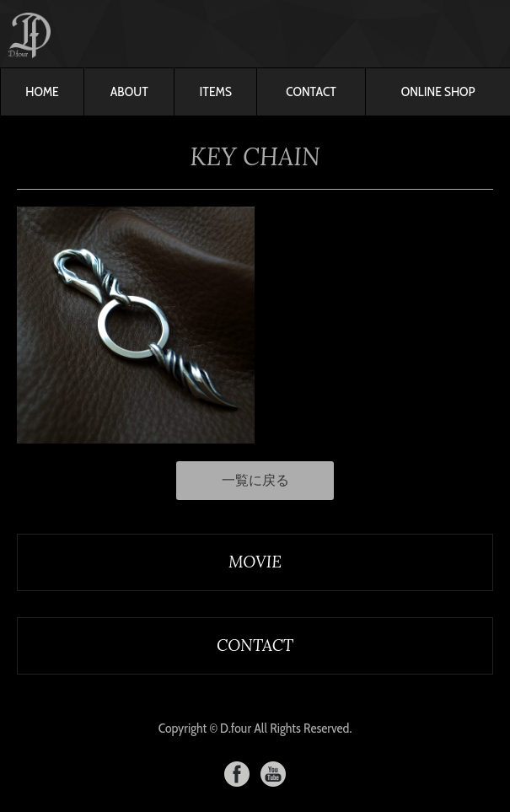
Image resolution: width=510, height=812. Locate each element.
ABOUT (129, 91)
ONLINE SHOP (438, 91)
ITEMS (216, 91)
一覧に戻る (255, 480)
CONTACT (311, 91)
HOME (42, 91)
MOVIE (255, 562)
